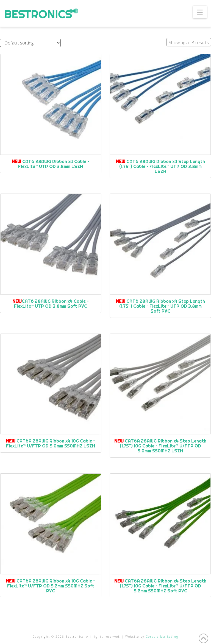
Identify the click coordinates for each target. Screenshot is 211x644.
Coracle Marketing (162, 637)
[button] (200, 12)
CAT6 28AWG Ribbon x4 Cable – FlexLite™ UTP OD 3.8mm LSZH (51, 164)
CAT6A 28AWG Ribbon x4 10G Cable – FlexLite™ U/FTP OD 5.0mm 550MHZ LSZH (51, 443)
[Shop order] (30, 43)
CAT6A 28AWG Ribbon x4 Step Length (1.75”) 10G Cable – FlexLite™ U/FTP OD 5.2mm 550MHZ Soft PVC (160, 586)
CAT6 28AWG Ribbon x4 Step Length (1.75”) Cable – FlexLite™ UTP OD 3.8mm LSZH (160, 166)
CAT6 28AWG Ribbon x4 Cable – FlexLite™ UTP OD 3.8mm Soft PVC (51, 304)
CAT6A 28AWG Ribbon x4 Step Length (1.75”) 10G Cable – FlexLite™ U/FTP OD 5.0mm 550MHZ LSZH (160, 446)
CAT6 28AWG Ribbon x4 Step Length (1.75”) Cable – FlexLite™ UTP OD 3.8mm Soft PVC (160, 306)
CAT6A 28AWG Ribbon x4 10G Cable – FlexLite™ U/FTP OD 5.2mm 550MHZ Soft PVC (51, 586)
